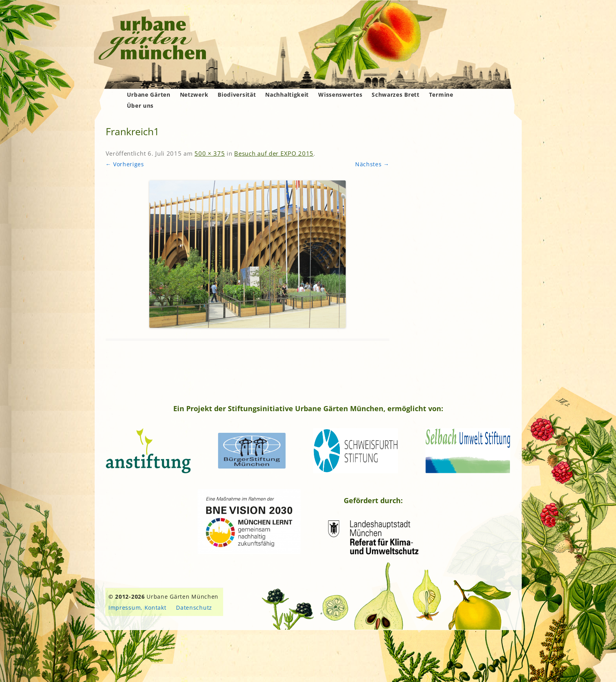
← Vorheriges (125, 164)
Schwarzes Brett (396, 95)
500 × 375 (210, 153)
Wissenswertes (340, 95)
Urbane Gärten (149, 95)
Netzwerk (194, 95)
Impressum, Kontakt (137, 608)
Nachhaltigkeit (287, 95)
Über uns (140, 106)
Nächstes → (372, 164)
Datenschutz (194, 608)
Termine (441, 95)
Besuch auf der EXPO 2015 (274, 153)
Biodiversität (237, 95)
